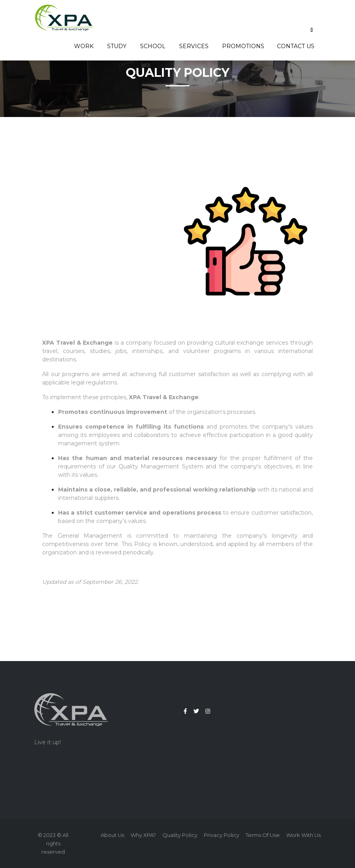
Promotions (243, 46)
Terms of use (263, 835)
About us (112, 835)
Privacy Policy (221, 835)
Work (84, 46)
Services (194, 46)
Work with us (303, 835)
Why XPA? (143, 835)
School (153, 46)
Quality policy (180, 835)
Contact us (296, 46)
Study (117, 46)
